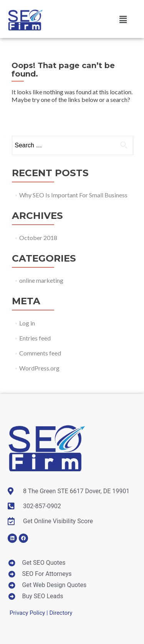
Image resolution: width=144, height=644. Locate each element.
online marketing (41, 280)
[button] (123, 19)
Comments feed (40, 353)
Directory (61, 613)
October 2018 (38, 238)
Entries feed (35, 338)
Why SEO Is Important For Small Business (73, 195)
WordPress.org (39, 368)
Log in (27, 323)
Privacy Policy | (29, 613)
